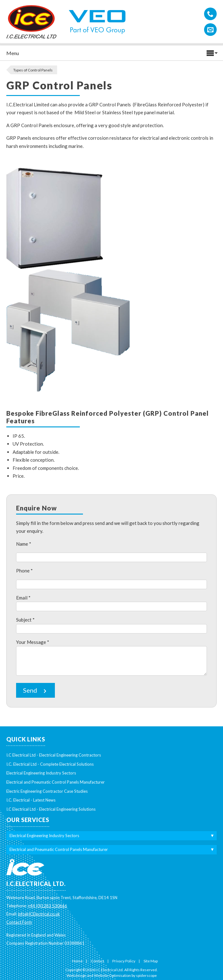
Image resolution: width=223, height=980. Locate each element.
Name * (24, 544)
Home (77, 961)
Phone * (24, 571)
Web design (76, 975)
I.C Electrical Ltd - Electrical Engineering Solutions (51, 809)
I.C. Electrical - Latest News (31, 800)
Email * (23, 598)
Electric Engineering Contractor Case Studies (47, 791)
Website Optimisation (112, 975)
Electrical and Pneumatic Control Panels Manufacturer (56, 782)
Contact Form (19, 922)
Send (35, 690)
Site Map (151, 961)
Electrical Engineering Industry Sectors (41, 773)
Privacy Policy (124, 961)
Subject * (25, 620)
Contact (97, 961)
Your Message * (33, 642)
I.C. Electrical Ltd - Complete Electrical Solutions (50, 764)
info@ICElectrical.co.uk (39, 914)
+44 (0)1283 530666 (47, 906)
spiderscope (146, 975)
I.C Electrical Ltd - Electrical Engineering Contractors (54, 755)
